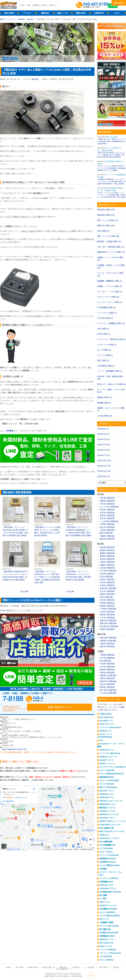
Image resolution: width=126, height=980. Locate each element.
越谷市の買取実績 (107, 539)
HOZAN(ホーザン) (107, 818)
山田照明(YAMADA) (108, 862)
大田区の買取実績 (107, 568)
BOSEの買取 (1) (104, 334)
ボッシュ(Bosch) (106, 960)
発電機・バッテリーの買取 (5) (110, 286)
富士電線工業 (105, 929)
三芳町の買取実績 (107, 524)
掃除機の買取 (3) (104, 403)
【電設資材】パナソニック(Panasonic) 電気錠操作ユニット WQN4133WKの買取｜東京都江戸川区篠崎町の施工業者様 (79, 517)
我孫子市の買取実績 (108, 681)
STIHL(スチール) (106, 724)
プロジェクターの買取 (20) (108, 297)
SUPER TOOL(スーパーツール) (112, 821)
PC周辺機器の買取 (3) (106, 307)
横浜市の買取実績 (107, 646)
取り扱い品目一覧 (43, 967)
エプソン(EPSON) (107, 770)
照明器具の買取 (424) (106, 210)
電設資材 (30, 19)
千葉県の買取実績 (107, 655)
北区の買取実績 (106, 577)
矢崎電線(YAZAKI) (107, 936)
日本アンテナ (105, 902)
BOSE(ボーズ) (105, 731)
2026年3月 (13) (103, 445)
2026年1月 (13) (103, 455)
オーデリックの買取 (113, 175)
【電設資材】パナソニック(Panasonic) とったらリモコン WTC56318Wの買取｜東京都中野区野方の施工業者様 (79, 561)
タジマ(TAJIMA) (106, 848)
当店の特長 (9, 13)
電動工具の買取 (111, 137)
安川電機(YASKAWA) (108, 909)
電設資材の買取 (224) (106, 215)
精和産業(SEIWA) (107, 777)
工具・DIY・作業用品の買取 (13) (111, 247)
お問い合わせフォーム (75, 700)
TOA (101, 740)
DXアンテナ (104, 919)
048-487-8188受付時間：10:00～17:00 (93, 5)
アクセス (27, 13)
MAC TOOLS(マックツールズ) (112, 831)
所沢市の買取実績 (107, 518)
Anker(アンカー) (106, 760)
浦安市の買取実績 (107, 678)
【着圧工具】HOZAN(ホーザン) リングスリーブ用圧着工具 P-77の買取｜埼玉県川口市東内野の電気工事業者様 (111, 155)
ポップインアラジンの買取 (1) (110, 302)
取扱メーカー (63, 13)
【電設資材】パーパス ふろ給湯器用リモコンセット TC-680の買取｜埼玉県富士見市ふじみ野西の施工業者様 (47, 517)
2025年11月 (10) (104, 466)
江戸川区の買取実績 (108, 571)
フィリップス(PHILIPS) (109, 855)
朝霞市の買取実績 (107, 501)
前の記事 (25, 591)
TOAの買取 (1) (103, 329)
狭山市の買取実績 (107, 527)
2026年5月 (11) (103, 434)
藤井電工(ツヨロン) (107, 808)
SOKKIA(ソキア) (106, 885)
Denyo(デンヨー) (106, 791)
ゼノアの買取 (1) (104, 350)
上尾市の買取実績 (107, 530)
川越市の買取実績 (107, 536)
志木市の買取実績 (107, 513)
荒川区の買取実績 (107, 574)
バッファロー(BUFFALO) (110, 753)
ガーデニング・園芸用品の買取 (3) (111, 339)
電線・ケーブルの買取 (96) (108, 236)
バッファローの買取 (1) (107, 313)
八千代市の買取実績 (108, 693)
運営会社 (100, 967)
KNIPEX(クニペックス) (109, 814)
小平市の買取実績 (107, 618)
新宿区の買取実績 (107, 556)
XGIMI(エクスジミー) (108, 757)
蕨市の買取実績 (106, 533)
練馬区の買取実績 (107, 550)
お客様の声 (99, 13)
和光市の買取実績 (107, 510)
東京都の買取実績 (107, 547)
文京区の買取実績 (107, 600)
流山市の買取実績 (107, 684)
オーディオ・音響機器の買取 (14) (111, 323)
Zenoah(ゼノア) (106, 721)
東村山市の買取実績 (108, 620)
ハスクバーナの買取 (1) (107, 345)
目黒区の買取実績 (107, 594)
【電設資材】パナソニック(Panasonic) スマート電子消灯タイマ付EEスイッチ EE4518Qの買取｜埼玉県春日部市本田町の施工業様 (47, 562)
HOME (9, 967)
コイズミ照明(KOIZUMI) (109, 865)
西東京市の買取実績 (108, 623)
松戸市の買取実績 (107, 658)
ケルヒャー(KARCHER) (109, 780)
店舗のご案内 (30, 967)
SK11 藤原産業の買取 (114, 188)
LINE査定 (119, 8)
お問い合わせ (119, 3)
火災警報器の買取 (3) (106, 366)
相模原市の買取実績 (108, 641)
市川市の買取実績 (107, 667)
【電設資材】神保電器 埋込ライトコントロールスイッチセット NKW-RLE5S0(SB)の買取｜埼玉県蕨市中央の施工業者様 (16, 561)
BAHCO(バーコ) (106, 939)
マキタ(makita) (106, 956)
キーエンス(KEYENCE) (109, 926)
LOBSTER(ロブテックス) (110, 825)
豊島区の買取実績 (107, 606)
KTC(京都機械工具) (107, 845)
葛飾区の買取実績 (107, 565)
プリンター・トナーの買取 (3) (110, 292)
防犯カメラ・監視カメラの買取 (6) (111, 384)
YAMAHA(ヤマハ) (107, 750)
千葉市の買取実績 (107, 664)
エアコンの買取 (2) (105, 355)
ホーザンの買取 (111, 148)
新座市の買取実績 (107, 515)
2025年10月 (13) (104, 471)
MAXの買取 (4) (103, 231)
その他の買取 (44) (105, 416)
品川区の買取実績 (107, 559)
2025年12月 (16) (104, 460)
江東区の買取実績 (107, 562)
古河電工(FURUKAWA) (109, 933)
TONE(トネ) (104, 835)
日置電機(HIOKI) (106, 882)
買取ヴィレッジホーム (8, 19)
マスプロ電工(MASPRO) (110, 916)
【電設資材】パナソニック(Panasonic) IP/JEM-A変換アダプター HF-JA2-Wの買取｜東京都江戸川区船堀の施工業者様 (16, 517)
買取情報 (21, 19)
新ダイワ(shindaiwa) (108, 787)
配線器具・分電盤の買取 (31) (109, 241)
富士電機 (103, 895)
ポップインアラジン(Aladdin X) (112, 767)
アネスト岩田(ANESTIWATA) (111, 774)
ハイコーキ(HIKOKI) (108, 950)
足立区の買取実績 (107, 591)
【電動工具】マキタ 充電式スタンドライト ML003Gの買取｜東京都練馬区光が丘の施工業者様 (111, 141)
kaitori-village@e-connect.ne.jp (14, 746)
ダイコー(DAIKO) (107, 784)
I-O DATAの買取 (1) (105, 318)
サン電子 (103, 899)
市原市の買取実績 (107, 673)
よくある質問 (77, 967)
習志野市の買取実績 (108, 675)
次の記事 (70, 591)
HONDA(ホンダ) (106, 794)
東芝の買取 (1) (103, 360)
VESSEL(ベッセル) (107, 811)
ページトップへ (123, 975)
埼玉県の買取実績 (107, 498)
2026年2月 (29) (103, 450)
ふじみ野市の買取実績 (109, 521)
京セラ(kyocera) (106, 717)
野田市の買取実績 (107, 687)
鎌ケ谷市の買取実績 (108, 690)
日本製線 (103, 869)
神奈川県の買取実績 (108, 638)
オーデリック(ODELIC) (109, 878)
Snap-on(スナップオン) (109, 838)
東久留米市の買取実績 (109, 626)
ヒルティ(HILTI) (106, 852)
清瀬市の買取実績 (107, 629)
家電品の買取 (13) (105, 397)
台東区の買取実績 (107, 585)
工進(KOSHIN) (105, 714)
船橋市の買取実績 (107, 670)
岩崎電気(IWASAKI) (108, 859)
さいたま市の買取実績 (109, 507)
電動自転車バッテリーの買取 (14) (111, 252)
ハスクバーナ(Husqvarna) (110, 727)
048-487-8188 (28, 700)
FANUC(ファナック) (108, 905)
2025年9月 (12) (103, 476)
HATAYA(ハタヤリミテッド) (111, 801)
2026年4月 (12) (103, 439)
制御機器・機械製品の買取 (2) (110, 281)
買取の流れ (81, 13)
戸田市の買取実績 (107, 504)
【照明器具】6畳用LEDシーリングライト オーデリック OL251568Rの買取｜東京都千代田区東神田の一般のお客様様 (111, 182)
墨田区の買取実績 (107, 615)
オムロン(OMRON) (107, 912)
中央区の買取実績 (107, 612)
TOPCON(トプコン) (108, 888)
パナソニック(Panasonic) (110, 953)
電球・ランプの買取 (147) (108, 220)
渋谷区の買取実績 (107, 582)
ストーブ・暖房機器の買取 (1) (110, 371)
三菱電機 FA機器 (106, 922)
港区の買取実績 (106, 597)
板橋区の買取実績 (107, 553)
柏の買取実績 (105, 661)
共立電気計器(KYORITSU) (110, 892)
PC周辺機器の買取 (113, 161)
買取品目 (45, 13)
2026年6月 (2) (103, 429)
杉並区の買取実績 (107, 579)
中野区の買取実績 (107, 603)
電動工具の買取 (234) (106, 226)
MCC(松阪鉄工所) (107, 828)
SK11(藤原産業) (106, 842)
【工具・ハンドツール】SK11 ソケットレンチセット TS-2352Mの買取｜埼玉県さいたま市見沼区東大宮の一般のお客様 (111, 195)
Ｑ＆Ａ (117, 13)
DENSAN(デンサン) (107, 804)
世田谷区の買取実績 (108, 588)
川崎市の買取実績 (107, 644)
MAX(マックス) (106, 946)
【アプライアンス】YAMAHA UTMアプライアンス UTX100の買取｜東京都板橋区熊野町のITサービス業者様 (111, 168)
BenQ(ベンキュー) (107, 763)
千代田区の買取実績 (108, 609)
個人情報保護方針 (112, 967)
